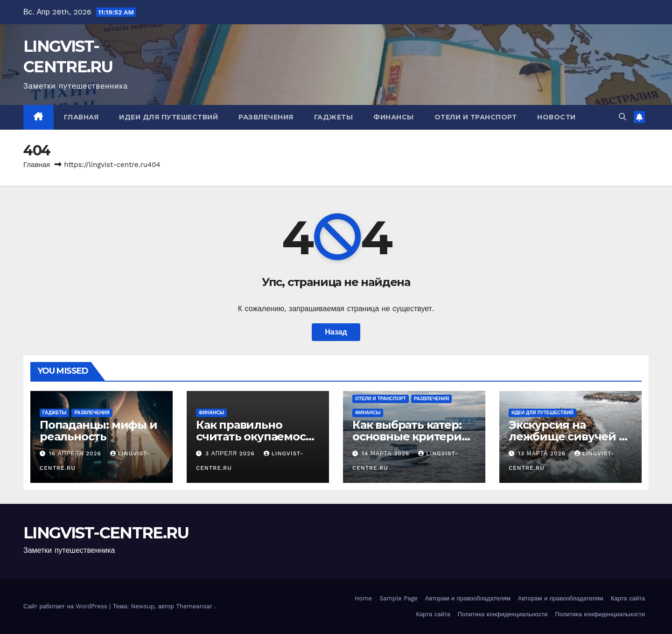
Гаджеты (334, 117)
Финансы (394, 117)
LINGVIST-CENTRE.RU (106, 533)
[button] (623, 117)
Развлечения (266, 117)
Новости (556, 117)
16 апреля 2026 (76, 453)
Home (363, 598)
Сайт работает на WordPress (66, 606)
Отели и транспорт (476, 117)
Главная (81, 117)
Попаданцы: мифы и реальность (98, 431)
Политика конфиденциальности (503, 614)
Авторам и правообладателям (468, 598)
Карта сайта (628, 598)
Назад (336, 332)
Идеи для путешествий (168, 117)
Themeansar (194, 606)
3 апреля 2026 (231, 453)
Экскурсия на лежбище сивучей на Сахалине (570, 436)
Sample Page (399, 598)
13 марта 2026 (543, 453)
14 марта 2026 (387, 453)
